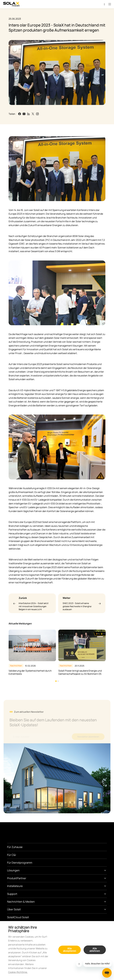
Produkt (12, 878)
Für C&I (12, 855)
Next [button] (105, 656)
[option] (32, 652)
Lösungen (13, 870)
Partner (22, 878)
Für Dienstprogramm (20, 863)
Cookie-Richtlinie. (18, 972)
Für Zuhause (15, 847)
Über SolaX (14, 909)
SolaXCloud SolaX (18, 917)
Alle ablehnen (95, 950)
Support (12, 894)
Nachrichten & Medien (21, 902)
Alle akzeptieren (69, 950)
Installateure (15, 886)
